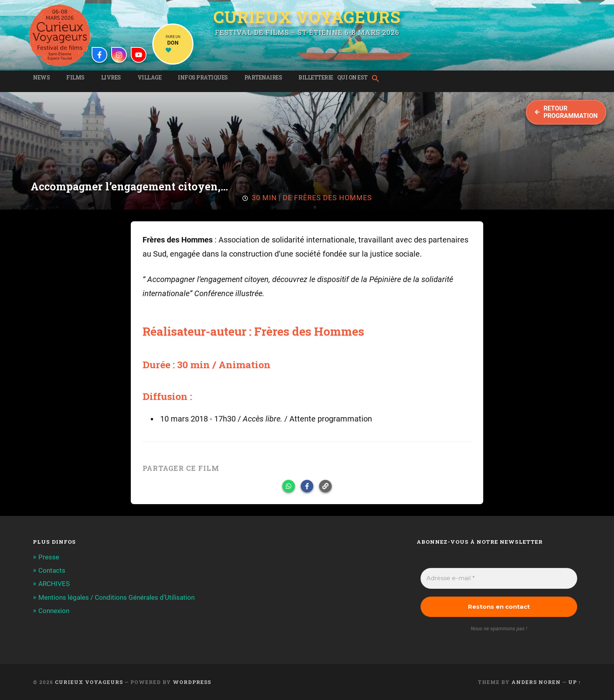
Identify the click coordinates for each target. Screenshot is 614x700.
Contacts (52, 570)
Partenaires (263, 78)
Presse (49, 557)
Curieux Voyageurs (307, 17)
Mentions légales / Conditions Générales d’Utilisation (116, 597)
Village (150, 78)
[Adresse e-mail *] (499, 578)
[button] (377, 79)
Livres (111, 78)
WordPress (192, 682)
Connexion (54, 611)
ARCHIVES (54, 584)
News (41, 78)
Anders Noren (536, 682)
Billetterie (316, 78)
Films (75, 78)
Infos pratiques (203, 78)
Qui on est (352, 78)
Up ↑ (575, 682)
